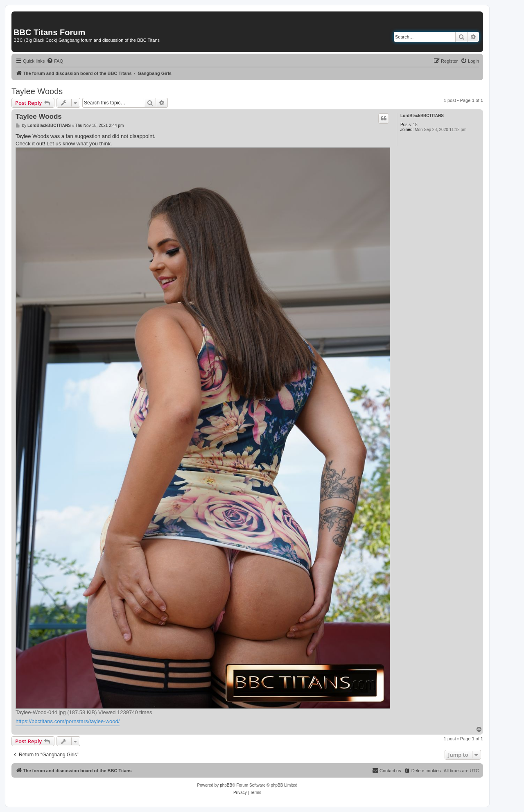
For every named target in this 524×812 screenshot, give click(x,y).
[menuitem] (55, 61)
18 (415, 125)
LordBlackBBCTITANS (422, 116)
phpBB (226, 785)
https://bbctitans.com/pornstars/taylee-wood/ (68, 721)
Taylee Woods (37, 91)
